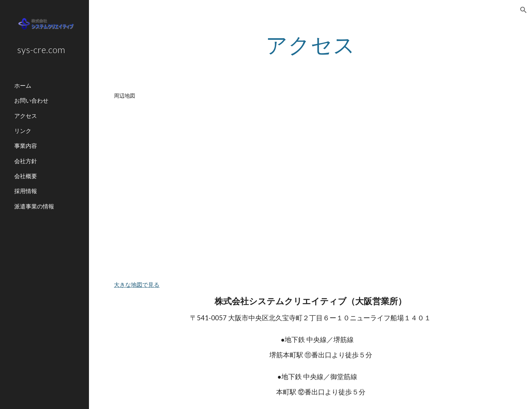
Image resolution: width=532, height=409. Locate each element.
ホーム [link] (23, 85)
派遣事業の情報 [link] (34, 206)
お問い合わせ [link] (31, 100)
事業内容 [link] (26, 146)
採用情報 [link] (26, 191)
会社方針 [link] (26, 161)
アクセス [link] (26, 116)
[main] (310, 45)
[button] (523, 10)
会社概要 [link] (26, 176)
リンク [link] (23, 131)
